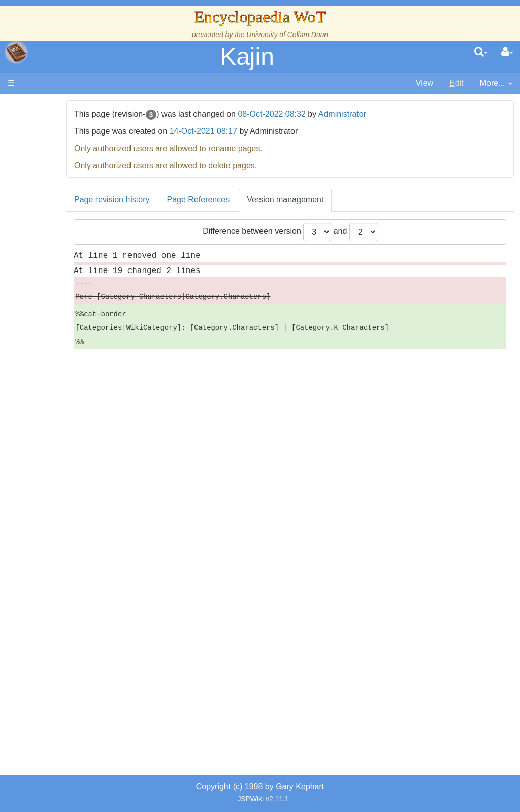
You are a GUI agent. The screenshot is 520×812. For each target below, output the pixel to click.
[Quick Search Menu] (481, 52)
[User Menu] (507, 52)
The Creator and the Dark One (72, 181)
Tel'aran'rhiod (72, 529)
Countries (86, 308)
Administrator (395, 114)
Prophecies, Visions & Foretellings (70, 506)
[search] (481, 52)
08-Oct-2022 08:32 (324, 114)
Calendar (65, 262)
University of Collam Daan (287, 35)
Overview (86, 297)
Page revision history (165, 200)
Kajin (247, 57)
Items (58, 482)
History (61, 250)
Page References (251, 200)
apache (16, 52)
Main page (47, 106)
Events (61, 274)
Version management (338, 200)
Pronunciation (73, 575)
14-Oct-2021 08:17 (256, 131)
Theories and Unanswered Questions (72, 552)
